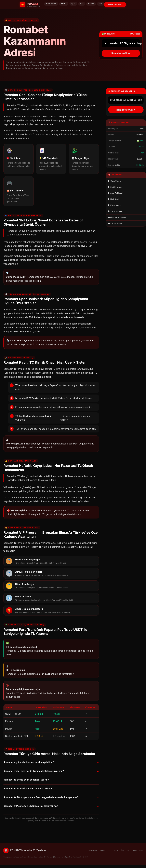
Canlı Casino (51, 4)
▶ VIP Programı (115, 211)
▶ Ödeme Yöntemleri (117, 217)
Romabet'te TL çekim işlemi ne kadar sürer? (51, 789)
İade (123, 850)
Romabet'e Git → (121, 53)
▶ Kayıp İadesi (115, 205)
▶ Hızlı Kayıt (114, 199)
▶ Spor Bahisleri (115, 193)
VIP (82, 4)
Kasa (135, 850)
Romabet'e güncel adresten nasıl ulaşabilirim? (51, 763)
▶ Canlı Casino (115, 181)
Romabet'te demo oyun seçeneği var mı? (51, 780)
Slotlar (64, 4)
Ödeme (91, 4)
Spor (73, 4)
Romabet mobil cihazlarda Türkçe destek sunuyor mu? (51, 771)
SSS (101, 4)
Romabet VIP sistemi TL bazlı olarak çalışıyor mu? (51, 806)
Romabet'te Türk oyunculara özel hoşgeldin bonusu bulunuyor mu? (51, 798)
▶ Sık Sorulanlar (115, 224)
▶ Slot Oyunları (115, 187)
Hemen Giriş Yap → (115, 5)
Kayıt (116, 850)
